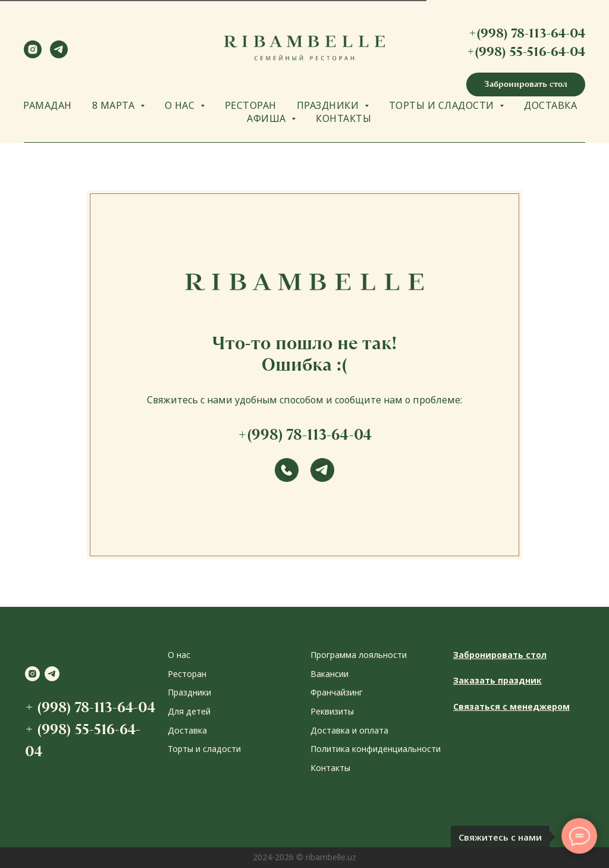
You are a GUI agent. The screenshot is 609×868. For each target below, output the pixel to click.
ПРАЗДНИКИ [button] (329, 105)
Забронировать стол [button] (500, 655)
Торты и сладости (204, 749)
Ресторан (187, 674)
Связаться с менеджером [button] (511, 706)
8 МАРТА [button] (115, 105)
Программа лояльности (359, 655)
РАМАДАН (48, 105)
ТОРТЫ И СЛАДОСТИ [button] (443, 105)
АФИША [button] (268, 118)
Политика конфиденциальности (376, 749)
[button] (526, 84)
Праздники (189, 692)
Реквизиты (332, 711)
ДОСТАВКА (550, 105)
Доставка (187, 730)
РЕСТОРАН (251, 105)
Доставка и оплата (349, 730)
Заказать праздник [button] (497, 680)
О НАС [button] (181, 105)
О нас (179, 655)
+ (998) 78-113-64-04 (90, 707)
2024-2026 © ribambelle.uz (304, 857)
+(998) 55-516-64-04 (526, 51)
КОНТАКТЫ (343, 118)
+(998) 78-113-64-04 (527, 33)
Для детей (189, 711)
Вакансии (329, 674)
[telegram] (59, 55)
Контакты (330, 768)
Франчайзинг (337, 692)
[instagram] (33, 55)
